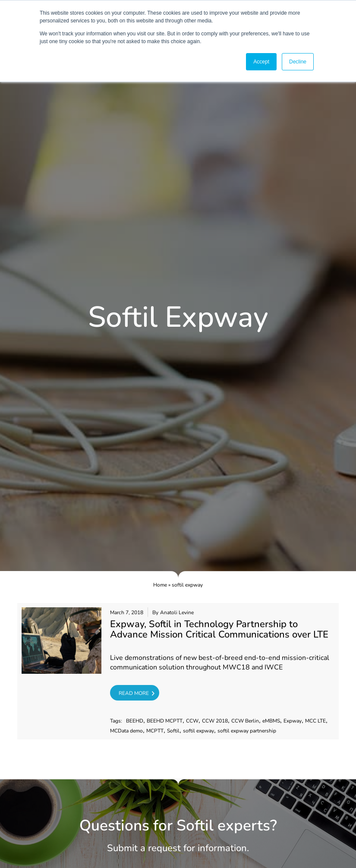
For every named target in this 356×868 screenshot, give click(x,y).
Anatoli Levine (177, 613)
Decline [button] (298, 62)
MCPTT (155, 731)
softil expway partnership (247, 731)
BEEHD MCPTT (165, 721)
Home (160, 585)
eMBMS (271, 721)
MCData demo (126, 731)
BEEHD (135, 721)
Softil (173, 731)
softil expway (198, 731)
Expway (293, 721)
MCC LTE (315, 721)
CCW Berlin (245, 721)
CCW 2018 (215, 721)
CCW (192, 721)
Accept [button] (261, 62)
